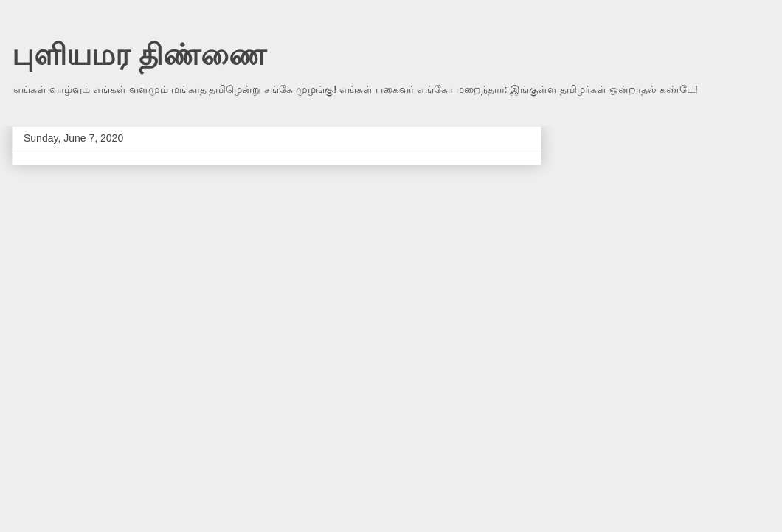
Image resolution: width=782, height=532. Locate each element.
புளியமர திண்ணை (139, 55)
